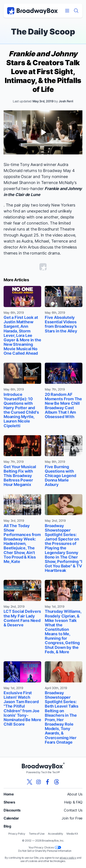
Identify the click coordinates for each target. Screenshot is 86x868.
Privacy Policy (17, 834)
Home (9, 794)
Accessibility (55, 834)
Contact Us (73, 810)
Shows (9, 802)
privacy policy (68, 858)
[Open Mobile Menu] (67, 11)
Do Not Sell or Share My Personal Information (45, 851)
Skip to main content (43, 0)
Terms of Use (37, 834)
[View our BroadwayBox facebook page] (47, 782)
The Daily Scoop (43, 32)
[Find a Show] (76, 11)
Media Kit (72, 834)
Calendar (11, 818)
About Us (75, 794)
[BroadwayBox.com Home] (32, 11)
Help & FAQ (73, 802)
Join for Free (72, 818)
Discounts (12, 810)
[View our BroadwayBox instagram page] (39, 782)
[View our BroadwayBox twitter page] (30, 782)
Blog (7, 826)
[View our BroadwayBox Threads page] (56, 782)
